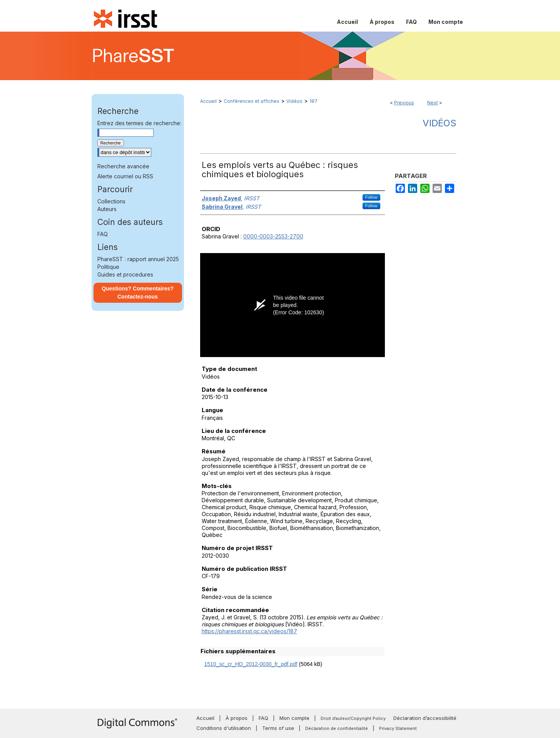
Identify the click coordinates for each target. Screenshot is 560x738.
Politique (108, 267)
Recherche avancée (123, 166)
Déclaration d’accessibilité (425, 718)
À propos (237, 718)
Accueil (208, 101)
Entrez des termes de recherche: (139, 123)
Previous (404, 103)
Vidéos (294, 101)
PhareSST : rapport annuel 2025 (138, 259)
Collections (111, 201)
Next (433, 103)
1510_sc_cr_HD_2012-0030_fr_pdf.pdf (251, 664)
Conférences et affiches (252, 101)
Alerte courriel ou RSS (125, 176)
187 (313, 101)
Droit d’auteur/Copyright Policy (353, 718)
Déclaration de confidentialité (337, 728)
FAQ (103, 234)
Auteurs (107, 209)
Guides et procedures (125, 274)
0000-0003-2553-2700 (273, 236)
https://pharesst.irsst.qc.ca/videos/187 (249, 631)
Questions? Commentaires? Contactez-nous (138, 293)
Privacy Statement (398, 728)
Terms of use (278, 728)
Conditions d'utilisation (224, 728)
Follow (371, 197)
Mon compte (294, 718)
